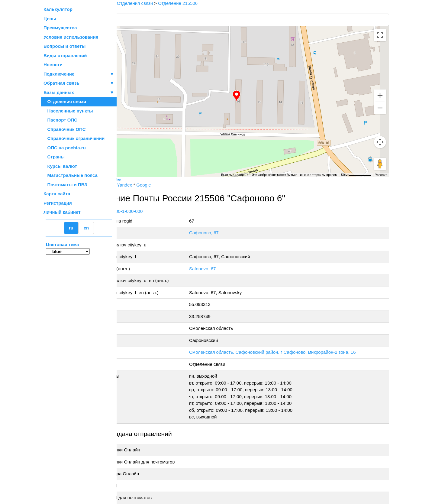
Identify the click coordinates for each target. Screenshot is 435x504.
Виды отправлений (65, 55)
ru (71, 228)
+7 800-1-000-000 (162, 211)
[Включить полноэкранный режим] (380, 35)
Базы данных (59, 92)
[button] (255, 96)
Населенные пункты (68, 111)
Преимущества (60, 28)
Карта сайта (57, 194)
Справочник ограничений (74, 138)
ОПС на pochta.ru (65, 148)
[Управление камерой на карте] (380, 142)
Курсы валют (60, 166)
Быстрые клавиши (235, 175)
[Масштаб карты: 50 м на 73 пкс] (356, 175)
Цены (50, 19)
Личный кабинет (62, 212)
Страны (54, 157)
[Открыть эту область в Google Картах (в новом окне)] (133, 173)
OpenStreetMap (147, 179)
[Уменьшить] (380, 108)
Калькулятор (58, 9)
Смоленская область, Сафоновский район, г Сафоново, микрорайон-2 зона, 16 (297, 352)
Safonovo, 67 (227, 269)
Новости (53, 65)
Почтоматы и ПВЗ (65, 185)
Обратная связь (79, 83)
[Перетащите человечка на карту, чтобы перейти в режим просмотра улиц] (380, 164)
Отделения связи (65, 101)
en (86, 228)
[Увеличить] (380, 96)
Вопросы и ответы (64, 46)
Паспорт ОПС (60, 120)
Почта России (136, 185)
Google (181, 185)
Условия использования (71, 37)
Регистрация (58, 203)
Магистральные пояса (71, 175)
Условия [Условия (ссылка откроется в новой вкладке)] (381, 175)
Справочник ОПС (65, 129)
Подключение (79, 74)
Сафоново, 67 (229, 233)
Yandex (162, 185)
